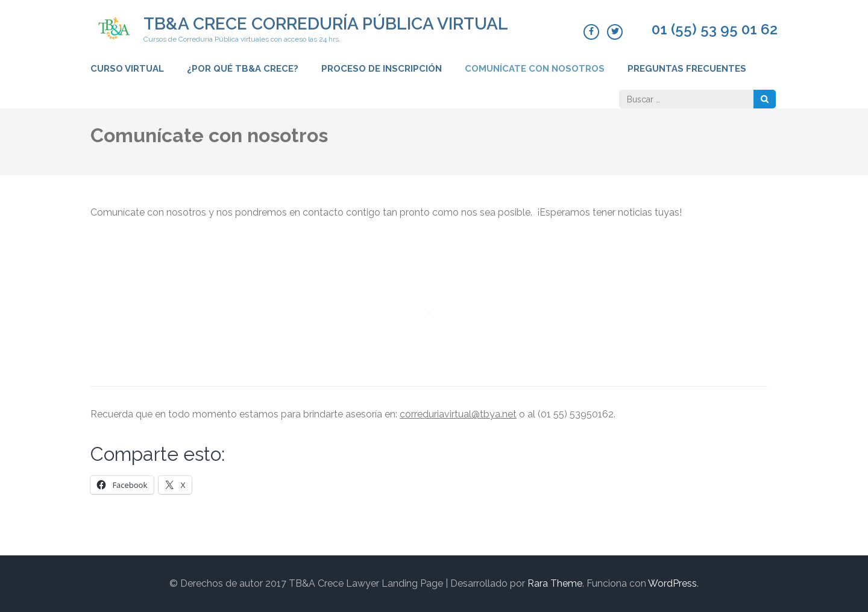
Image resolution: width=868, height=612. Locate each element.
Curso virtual (127, 69)
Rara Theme (555, 583)
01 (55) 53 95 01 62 (715, 30)
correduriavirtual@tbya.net (458, 414)
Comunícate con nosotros (535, 69)
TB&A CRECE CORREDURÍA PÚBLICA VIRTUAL (326, 24)
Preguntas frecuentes (687, 69)
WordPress (672, 583)
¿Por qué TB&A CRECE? (243, 69)
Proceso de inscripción (382, 69)
